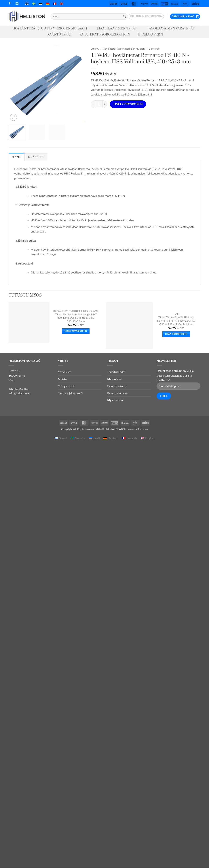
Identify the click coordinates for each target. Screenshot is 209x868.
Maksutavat (115, 379)
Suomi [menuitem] (63, 438)
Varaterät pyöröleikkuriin (105, 35)
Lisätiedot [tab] (36, 157)
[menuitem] (27, 4)
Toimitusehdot (116, 372)
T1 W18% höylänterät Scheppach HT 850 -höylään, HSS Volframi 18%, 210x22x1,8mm (76, 318)
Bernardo (154, 49)
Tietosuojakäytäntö (70, 393)
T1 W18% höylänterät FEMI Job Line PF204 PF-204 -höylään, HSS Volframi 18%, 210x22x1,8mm (176, 321)
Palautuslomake (117, 393)
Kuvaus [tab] (17, 157)
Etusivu (95, 49)
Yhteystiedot (66, 386)
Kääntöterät (60, 35)
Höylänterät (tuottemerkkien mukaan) (51, 29)
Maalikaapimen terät (118, 29)
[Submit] (124, 16)
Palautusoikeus (117, 386)
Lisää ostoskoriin (128, 104)
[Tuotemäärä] (99, 104)
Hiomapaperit (151, 35)
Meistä (62, 379)
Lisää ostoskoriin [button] (76, 331)
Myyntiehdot (116, 400)
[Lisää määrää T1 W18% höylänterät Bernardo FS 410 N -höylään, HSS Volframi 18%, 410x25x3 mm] (105, 104)
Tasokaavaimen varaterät (171, 29)
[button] (146, 16)
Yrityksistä (65, 372)
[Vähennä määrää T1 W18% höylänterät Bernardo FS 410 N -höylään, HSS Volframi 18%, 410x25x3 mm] (93, 104)
